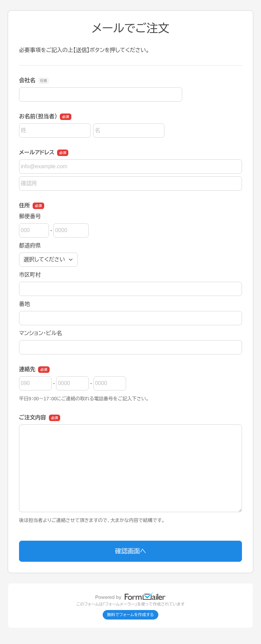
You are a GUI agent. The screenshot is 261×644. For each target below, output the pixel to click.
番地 (24, 304)
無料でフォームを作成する (130, 615)
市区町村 (30, 275)
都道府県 (30, 246)
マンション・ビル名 (40, 333)
